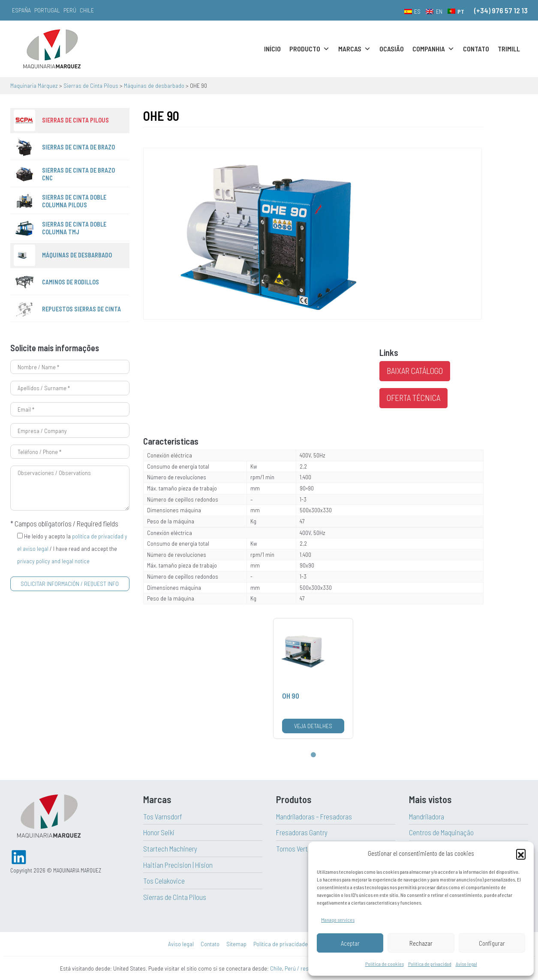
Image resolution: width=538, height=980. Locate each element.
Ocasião (392, 49)
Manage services (338, 920)
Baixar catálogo (415, 371)
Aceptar (350, 943)
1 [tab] (313, 755)
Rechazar (421, 943)
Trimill (509, 49)
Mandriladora (427, 816)
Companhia (433, 49)
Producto (310, 49)
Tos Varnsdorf (163, 816)
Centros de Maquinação (441, 832)
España (21, 10)
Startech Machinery (170, 849)
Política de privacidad (430, 964)
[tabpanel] (313, 678)
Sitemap (236, 944)
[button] (521, 854)
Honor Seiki (159, 832)
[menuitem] (413, 11)
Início (272, 49)
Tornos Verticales (300, 849)
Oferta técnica (413, 398)
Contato (476, 49)
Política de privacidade (281, 944)
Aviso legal (466, 964)
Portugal (47, 10)
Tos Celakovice (164, 881)
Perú (70, 10)
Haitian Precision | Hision (178, 865)
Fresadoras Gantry (302, 832)
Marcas (355, 49)
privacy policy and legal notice (53, 561)
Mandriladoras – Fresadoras (314, 816)
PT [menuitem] (461, 11)
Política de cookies (385, 964)
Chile (87, 10)
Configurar (492, 943)
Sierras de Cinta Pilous (175, 897)
